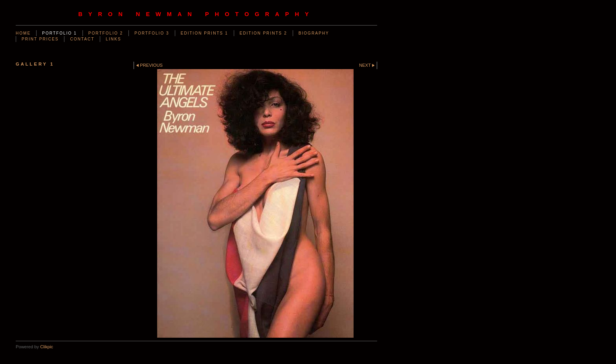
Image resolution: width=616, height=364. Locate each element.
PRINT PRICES (40, 39)
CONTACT (82, 39)
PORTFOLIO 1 (59, 33)
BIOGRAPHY (314, 33)
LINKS (113, 39)
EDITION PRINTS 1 (204, 33)
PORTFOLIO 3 (152, 33)
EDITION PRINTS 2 (263, 33)
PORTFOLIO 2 (106, 33)
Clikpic (47, 347)
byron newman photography (196, 14)
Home (23, 33)
